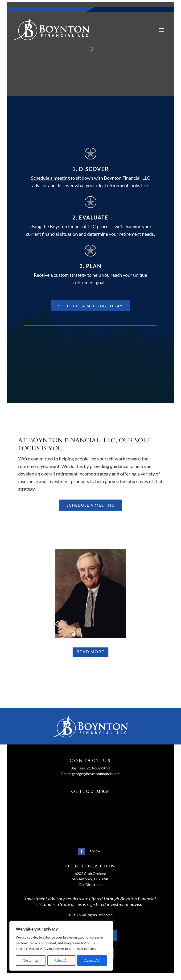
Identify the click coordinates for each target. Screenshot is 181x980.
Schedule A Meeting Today (90, 306)
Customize (31, 960)
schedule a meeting (91, 505)
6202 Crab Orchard (90, 873)
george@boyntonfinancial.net (96, 774)
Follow (95, 851)
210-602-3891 (99, 768)
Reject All (62, 960)
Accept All (92, 960)
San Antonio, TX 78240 (90, 879)
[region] (61, 946)
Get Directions (90, 884)
